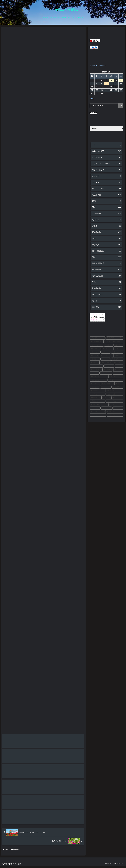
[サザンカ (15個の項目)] (97, 394)
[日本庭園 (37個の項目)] (96, 349)
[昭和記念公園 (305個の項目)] (96, 342)
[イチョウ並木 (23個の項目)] (106, 363)
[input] (107, 106)
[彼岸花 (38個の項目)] (109, 345)
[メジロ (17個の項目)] (118, 373)
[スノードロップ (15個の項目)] (114, 391)
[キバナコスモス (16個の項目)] (108, 384)
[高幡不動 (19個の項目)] (108, 370)
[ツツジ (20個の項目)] (109, 366)
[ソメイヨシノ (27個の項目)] (106, 356)
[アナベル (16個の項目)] (106, 387)
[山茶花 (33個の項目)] (108, 349)
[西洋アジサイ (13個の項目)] (115, 412)
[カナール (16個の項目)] (95, 384)
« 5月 (92, 99)
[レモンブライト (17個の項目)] (99, 377)
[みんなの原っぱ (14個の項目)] (114, 401)
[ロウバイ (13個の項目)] (116, 405)
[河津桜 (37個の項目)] (119, 345)
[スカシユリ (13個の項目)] (98, 412)
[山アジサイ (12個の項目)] (115, 415)
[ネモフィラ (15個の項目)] (97, 391)
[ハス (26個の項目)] (106, 359)
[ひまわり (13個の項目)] (106, 408)
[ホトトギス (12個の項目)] (98, 415)
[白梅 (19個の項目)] (94, 373)
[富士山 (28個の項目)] (95, 356)
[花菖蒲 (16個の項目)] (95, 387)
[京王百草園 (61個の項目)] (117, 342)
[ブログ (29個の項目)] (106, 352)
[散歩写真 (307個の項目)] (98, 338)
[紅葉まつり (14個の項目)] (97, 401)
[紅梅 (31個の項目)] (118, 349)
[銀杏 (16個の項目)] (119, 384)
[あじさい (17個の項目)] (116, 377)
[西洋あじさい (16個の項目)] (98, 380)
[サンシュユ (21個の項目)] (96, 366)
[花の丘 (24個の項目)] (94, 363)
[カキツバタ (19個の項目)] (106, 373)
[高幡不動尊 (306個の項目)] (115, 338)
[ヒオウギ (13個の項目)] (95, 408)
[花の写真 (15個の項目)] (118, 387)
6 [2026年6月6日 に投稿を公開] (121, 80)
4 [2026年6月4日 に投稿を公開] (111, 80)
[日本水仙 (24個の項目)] (117, 359)
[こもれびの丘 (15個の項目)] (114, 394)
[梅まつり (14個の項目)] (118, 398)
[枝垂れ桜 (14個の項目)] (95, 398)
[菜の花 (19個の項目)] (119, 370)
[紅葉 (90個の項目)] (107, 342)
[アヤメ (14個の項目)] (106, 398)
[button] (121, 106)
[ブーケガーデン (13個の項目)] (99, 405)
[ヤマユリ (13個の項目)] (118, 408)
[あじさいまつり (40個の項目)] (97, 345)
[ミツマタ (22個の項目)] (118, 363)
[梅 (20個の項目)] (119, 366)
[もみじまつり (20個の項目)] (96, 370)
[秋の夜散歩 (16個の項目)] (115, 380)
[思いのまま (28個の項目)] (117, 352)
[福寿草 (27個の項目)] (118, 356)
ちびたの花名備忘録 (98, 66)
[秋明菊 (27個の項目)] (95, 359)
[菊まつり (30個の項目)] (95, 352)
